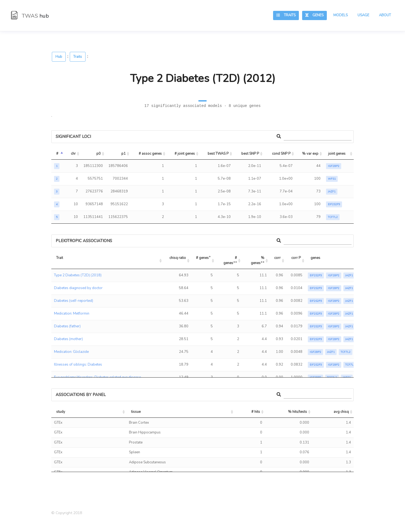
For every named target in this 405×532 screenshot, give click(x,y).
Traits (286, 15)
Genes (314, 15)
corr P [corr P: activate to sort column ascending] (296, 258)
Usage (363, 15)
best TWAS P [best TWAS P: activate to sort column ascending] (218, 154)
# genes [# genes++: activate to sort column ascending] (231, 261)
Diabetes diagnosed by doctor (78, 288)
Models (341, 15)
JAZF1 (332, 192)
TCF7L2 (333, 217)
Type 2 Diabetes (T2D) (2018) (78, 275)
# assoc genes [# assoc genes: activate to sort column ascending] (150, 154)
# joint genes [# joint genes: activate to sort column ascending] (185, 154)
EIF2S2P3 (334, 204)
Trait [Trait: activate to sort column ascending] (60, 258)
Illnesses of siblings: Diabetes (78, 365)
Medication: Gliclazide (71, 352)
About (385, 15)
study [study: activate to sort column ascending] (61, 412)
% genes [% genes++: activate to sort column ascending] (258, 261)
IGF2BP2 (334, 166)
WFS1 (332, 179)
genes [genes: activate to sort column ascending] (315, 258)
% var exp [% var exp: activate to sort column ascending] (310, 154)
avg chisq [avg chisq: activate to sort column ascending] (341, 412)
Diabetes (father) (67, 326)
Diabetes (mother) (68, 339)
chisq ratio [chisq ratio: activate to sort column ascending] (178, 258)
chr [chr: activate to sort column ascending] (73, 154)
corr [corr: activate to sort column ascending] (277, 258)
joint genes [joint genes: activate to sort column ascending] (337, 154)
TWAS (30, 16)
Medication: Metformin (72, 313)
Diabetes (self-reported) (74, 301)
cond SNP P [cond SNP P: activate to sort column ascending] (281, 154)
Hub (59, 57)
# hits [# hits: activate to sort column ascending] (256, 412)
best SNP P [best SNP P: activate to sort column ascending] (250, 154)
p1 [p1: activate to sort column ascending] (124, 154)
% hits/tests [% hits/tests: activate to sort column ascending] (298, 412)
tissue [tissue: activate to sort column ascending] (136, 412)
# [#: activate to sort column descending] (57, 154)
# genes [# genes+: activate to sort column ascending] (203, 257)
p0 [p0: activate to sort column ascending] (99, 154)
